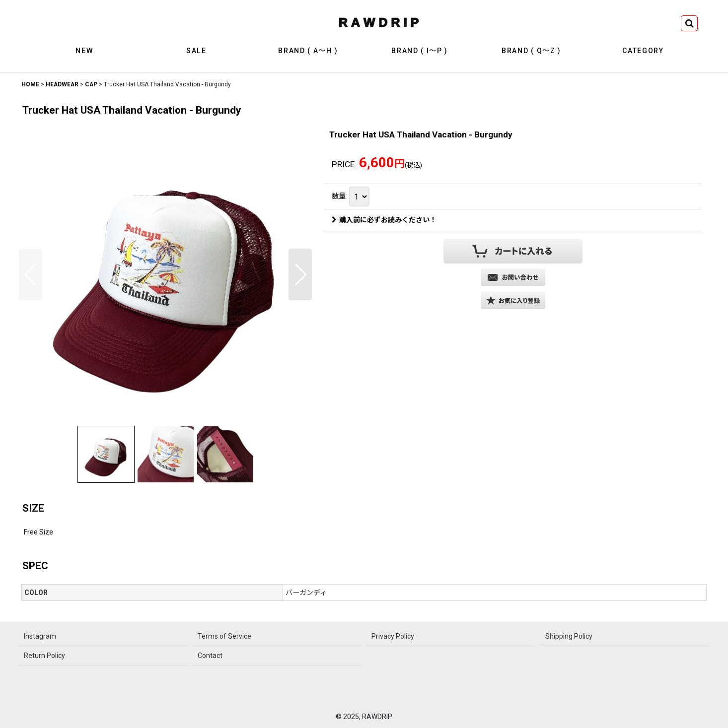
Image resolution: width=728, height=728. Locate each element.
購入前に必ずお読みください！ (384, 220)
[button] (689, 23)
